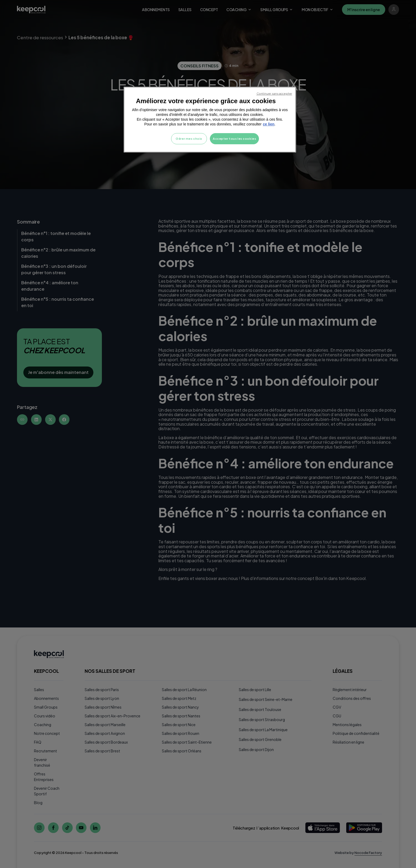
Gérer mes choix (189, 139)
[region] (210, 120)
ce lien (269, 124)
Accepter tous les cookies (234, 139)
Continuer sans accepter (274, 93)
